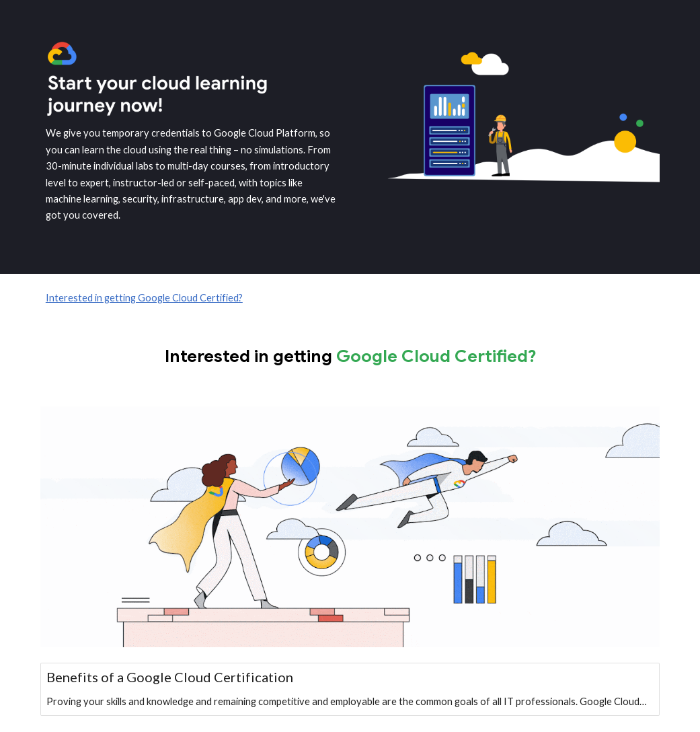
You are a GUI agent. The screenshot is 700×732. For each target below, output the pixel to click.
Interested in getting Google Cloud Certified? (144, 298)
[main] (191, 175)
